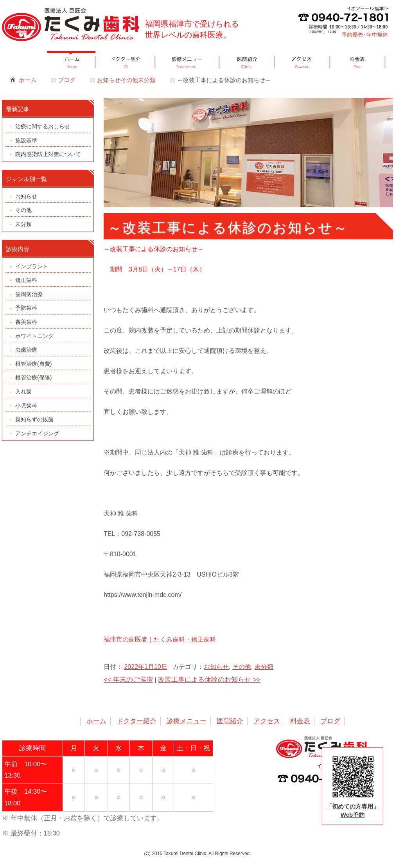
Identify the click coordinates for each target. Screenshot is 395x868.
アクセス (267, 721)
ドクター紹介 (136, 721)
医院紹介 (230, 721)
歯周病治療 (29, 294)
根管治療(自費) (33, 364)
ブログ (67, 80)
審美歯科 (26, 322)
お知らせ (216, 667)
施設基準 (26, 140)
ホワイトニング (34, 336)
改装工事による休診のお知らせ (209, 679)
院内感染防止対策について (48, 154)
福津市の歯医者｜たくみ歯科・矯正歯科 (160, 639)
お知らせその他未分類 (126, 80)
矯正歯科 (26, 280)
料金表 (300, 721)
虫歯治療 (26, 350)
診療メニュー (187, 721)
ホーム (28, 80)
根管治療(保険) (33, 377)
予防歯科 (26, 308)
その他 (242, 667)
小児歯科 (26, 406)
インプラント (32, 266)
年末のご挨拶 (128, 679)
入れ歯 (23, 392)
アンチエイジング (37, 433)
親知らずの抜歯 (34, 419)
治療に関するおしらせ (43, 126)
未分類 (264, 667)
